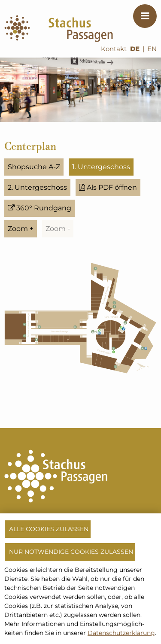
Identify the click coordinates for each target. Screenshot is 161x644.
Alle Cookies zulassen (49, 529)
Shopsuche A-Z (34, 167)
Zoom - (58, 229)
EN (152, 49)
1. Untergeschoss (101, 167)
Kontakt (114, 49)
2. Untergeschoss (37, 187)
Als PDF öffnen (108, 187)
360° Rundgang (39, 208)
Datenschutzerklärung (121, 633)
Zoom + (21, 229)
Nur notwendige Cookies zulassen (71, 552)
